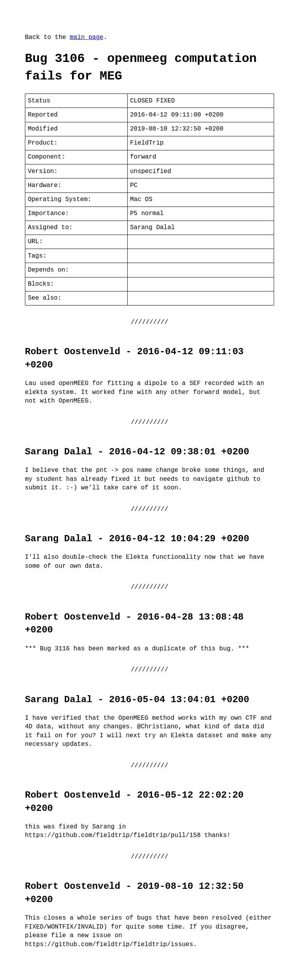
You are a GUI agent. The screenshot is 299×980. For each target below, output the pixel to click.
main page (86, 37)
